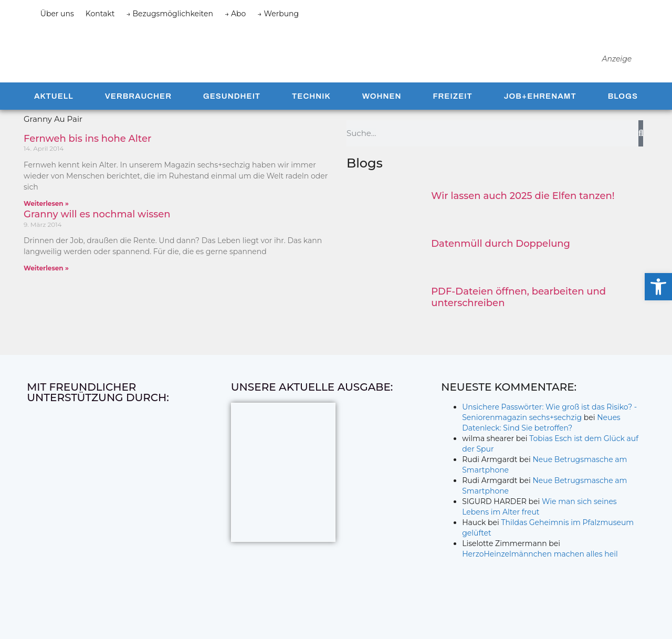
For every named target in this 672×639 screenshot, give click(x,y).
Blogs (623, 114)
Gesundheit (232, 114)
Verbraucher (138, 114)
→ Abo (235, 14)
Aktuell (54, 114)
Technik (311, 114)
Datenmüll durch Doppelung (501, 262)
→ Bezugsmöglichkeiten (170, 14)
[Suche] (641, 152)
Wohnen (382, 114)
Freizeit (452, 114)
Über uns (57, 14)
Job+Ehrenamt (540, 114)
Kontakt (100, 14)
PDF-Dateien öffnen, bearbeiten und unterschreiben (518, 316)
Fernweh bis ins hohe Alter (87, 157)
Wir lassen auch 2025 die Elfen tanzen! (523, 214)
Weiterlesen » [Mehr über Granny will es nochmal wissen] (46, 286)
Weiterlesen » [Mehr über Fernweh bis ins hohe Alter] (46, 222)
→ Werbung (278, 14)
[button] (658, 287)
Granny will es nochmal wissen (97, 233)
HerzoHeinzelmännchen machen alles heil (540, 572)
